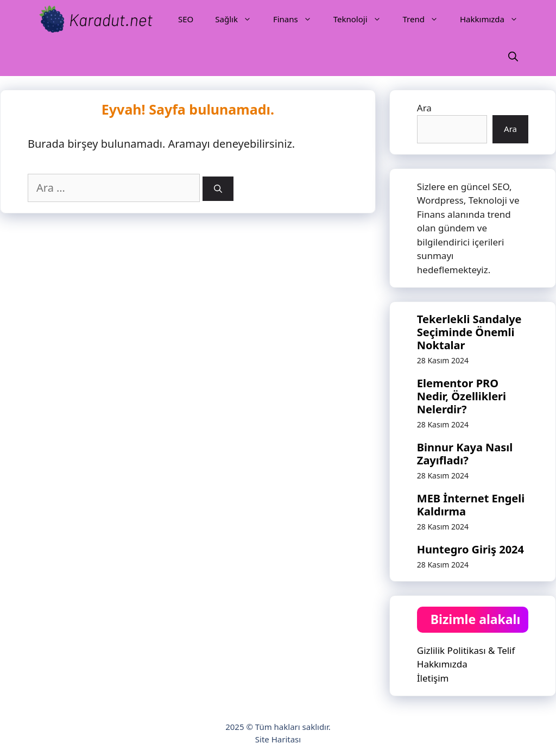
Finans (298, 19)
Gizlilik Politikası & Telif (466, 650)
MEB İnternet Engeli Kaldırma (471, 505)
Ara (424, 108)
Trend (426, 19)
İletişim (433, 678)
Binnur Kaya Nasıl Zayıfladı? (465, 454)
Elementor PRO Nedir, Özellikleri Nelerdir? (462, 396)
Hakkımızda (494, 19)
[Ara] (218, 189)
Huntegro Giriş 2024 (470, 549)
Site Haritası (278, 739)
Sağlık (239, 19)
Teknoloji (363, 19)
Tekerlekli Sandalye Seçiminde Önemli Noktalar (469, 332)
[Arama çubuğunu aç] (513, 57)
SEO (186, 19)
